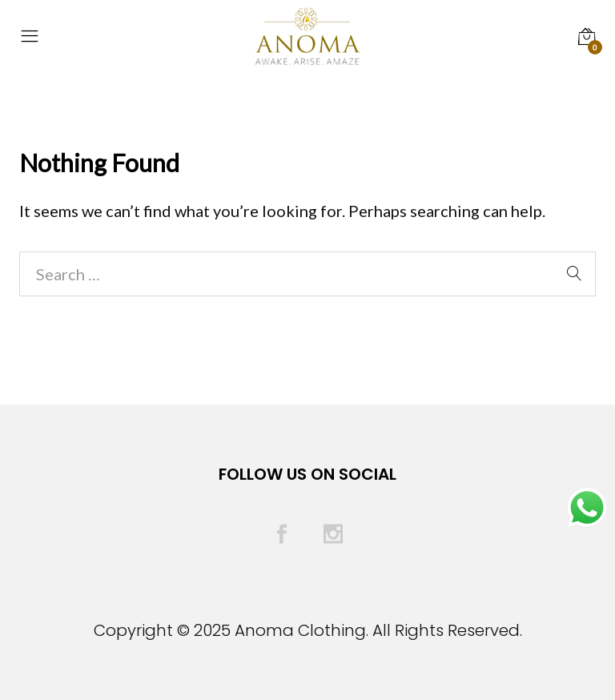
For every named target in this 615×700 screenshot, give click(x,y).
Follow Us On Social (307, 474)
